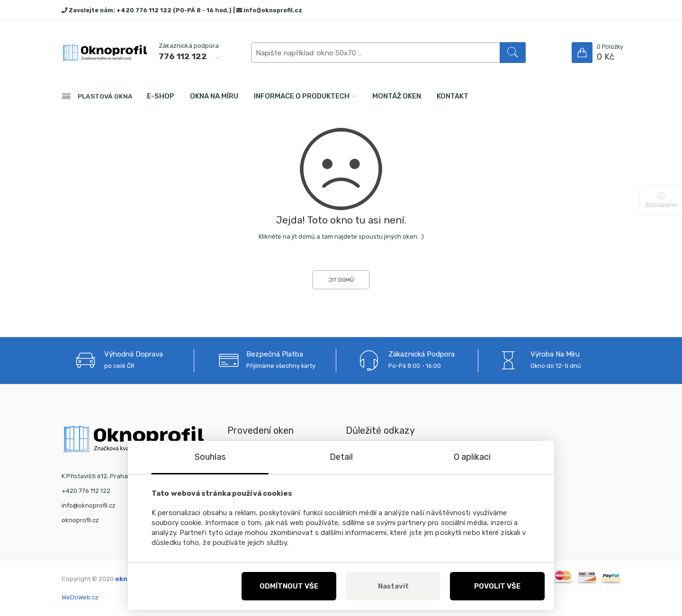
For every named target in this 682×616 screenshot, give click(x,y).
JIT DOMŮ (341, 280)
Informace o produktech (302, 96)
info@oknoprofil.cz (273, 10)
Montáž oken (397, 96)
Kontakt (453, 96)
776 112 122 (183, 56)
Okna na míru (214, 96)
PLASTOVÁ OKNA (105, 96)
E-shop (161, 96)
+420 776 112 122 (144, 10)
